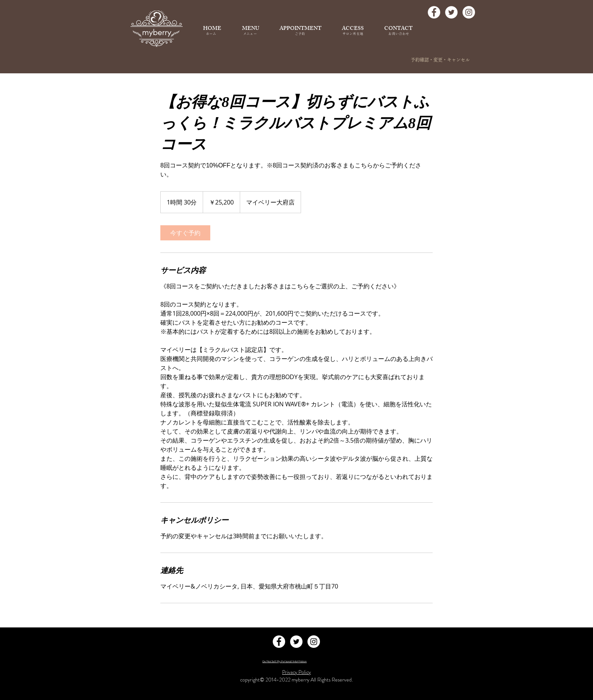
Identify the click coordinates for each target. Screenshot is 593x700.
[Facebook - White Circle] (434, 12)
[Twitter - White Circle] (451, 12)
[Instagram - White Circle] (469, 12)
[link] (185, 233)
